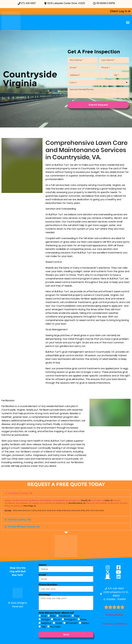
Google (45, 620)
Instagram (70, 620)
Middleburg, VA (62, 503)
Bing (53, 616)
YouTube (55, 627)
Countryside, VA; (98, 500)
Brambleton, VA (49, 500)
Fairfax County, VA (19, 520)
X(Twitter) (72, 623)
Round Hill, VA (116, 503)
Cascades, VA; (74, 500)
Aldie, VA (19, 500)
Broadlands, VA (62, 500)
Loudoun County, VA (20, 493)
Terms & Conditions (114, 624)
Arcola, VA (27, 500)
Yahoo (85, 623)
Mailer (84, 620)
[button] (128, 22)
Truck (59, 623)
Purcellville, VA (104, 503)
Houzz (57, 620)
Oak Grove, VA (92, 503)
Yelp (44, 627)
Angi (44, 616)
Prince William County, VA (24, 527)
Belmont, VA (37, 500)
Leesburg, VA (37, 503)
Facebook (65, 616)
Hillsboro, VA (13, 503)
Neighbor (46, 623)
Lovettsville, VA (49, 503)
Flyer (77, 616)
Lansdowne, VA (25, 503)
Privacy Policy (114, 615)
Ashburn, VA (9, 500)
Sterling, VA (18, 506)
